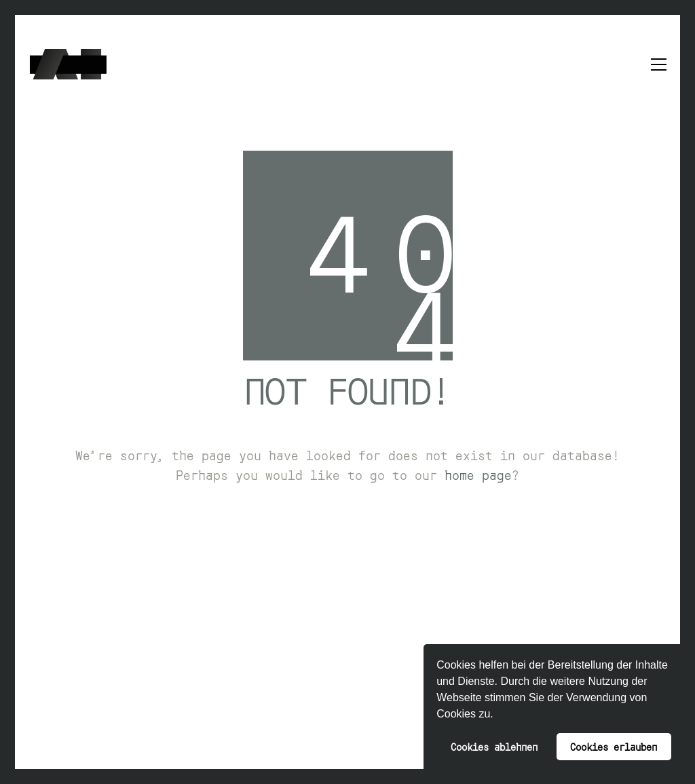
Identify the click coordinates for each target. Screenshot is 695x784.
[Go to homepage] (68, 64)
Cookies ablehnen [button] (494, 746)
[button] (498, 715)
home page (478, 474)
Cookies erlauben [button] (614, 746)
